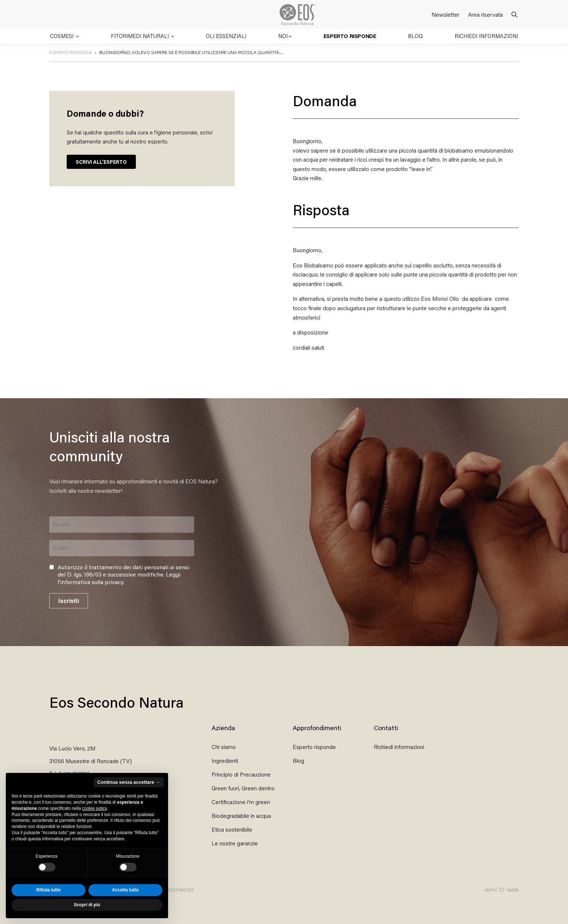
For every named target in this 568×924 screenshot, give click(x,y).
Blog (415, 36)
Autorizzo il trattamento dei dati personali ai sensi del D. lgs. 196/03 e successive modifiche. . (124, 575)
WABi (513, 890)
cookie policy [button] (95, 808)
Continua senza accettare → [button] (129, 782)
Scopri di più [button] (87, 905)
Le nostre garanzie (235, 843)
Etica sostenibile (232, 829)
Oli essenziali (226, 36)
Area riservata (485, 14)
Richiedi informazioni (486, 36)
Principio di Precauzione (241, 774)
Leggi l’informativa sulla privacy (119, 578)
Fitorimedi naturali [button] (141, 36)
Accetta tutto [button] (125, 890)
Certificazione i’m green (241, 802)
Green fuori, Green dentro (243, 788)
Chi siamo (224, 747)
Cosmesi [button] (62, 36)
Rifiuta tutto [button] (48, 890)
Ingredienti (225, 760)
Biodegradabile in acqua (241, 815)
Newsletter (445, 14)
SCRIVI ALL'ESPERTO (101, 162)
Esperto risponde (350, 36)
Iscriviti (69, 601)
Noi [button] (283, 36)
